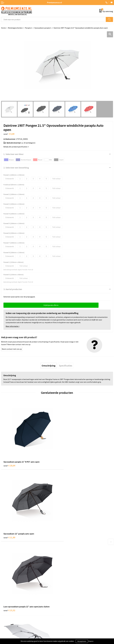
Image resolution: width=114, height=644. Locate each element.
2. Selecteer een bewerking (16, 168)
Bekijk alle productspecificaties (16, 147)
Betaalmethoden (8, 608)
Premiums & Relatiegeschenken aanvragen (74, 575)
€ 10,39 (65, 525)
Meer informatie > (13, 326)
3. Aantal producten (13, 289)
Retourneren (6, 611)
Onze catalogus (64, 568)
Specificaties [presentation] (66, 366)
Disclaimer (62, 608)
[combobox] (53, 19)
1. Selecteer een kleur (14, 154)
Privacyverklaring (65, 604)
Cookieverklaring (65, 601)
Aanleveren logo (7, 601)
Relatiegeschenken (15, 28)
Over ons (61, 564)
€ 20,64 (9, 459)
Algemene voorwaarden (67, 598)
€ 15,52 (9, 525)
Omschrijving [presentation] (49, 366)
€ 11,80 (65, 459)
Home (3, 28)
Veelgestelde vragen (66, 571)
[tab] (49, 366)
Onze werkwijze (7, 604)
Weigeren (91, 641)
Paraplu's (28, 28)
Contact (4, 598)
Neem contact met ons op (12, 349)
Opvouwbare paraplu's (43, 28)
